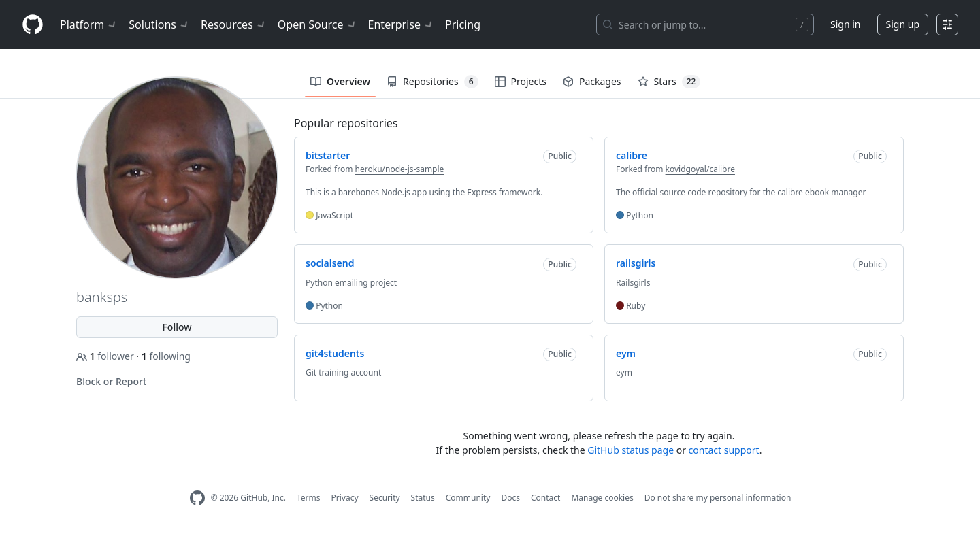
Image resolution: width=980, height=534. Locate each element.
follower (106, 356)
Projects (521, 81)
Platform (89, 24)
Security (385, 498)
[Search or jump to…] (705, 24)
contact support (724, 450)
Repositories (432, 82)
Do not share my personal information (718, 498)
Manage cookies (602, 498)
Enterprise (401, 24)
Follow (177, 327)
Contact (545, 498)
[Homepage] (33, 25)
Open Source (317, 24)
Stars (669, 82)
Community (468, 498)
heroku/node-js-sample (400, 169)
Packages (592, 81)
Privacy (345, 498)
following (166, 356)
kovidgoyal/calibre (700, 169)
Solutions (159, 24)
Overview (340, 81)
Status (423, 498)
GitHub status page (631, 450)
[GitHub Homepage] (197, 498)
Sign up (903, 24)
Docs (510, 498)
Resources (234, 24)
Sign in (845, 24)
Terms (309, 498)
